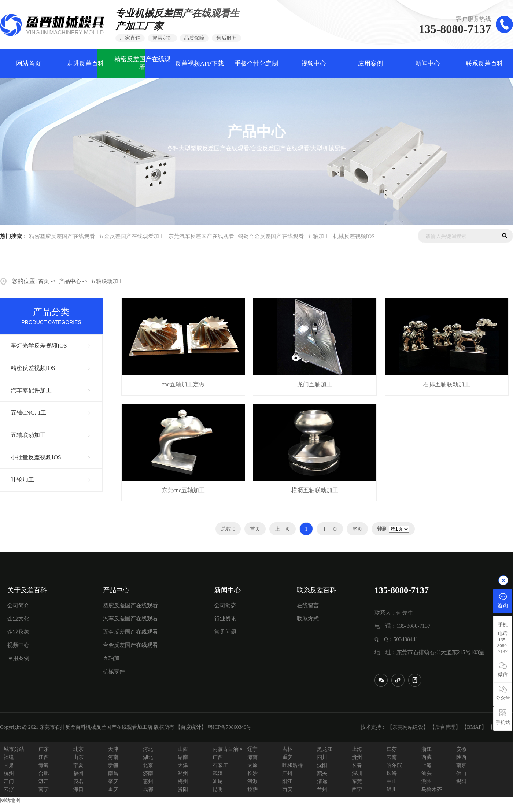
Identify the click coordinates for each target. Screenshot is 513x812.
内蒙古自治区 (228, 749)
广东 (44, 749)
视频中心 (314, 64)
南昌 (113, 773)
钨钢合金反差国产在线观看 (271, 236)
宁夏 (78, 765)
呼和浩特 (292, 765)
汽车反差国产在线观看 (130, 619)
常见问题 (225, 632)
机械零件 (114, 671)
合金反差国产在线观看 (130, 645)
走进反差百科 (85, 64)
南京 (461, 765)
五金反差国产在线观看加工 (132, 236)
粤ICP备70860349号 (230, 727)
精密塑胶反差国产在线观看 (62, 236)
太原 (252, 765)
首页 (44, 281)
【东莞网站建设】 (408, 727)
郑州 (183, 773)
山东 (78, 757)
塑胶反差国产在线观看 (130, 605)
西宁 (357, 789)
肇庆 (113, 781)
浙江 (427, 749)
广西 (218, 757)
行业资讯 (225, 619)
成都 (148, 789)
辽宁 (252, 749)
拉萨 (252, 789)
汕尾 (218, 781)
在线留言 (308, 605)
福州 (78, 773)
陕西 (461, 757)
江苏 (392, 749)
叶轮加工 (22, 480)
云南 (392, 757)
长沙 (252, 773)
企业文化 (18, 619)
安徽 (461, 749)
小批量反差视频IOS (36, 457)
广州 (287, 773)
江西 (44, 757)
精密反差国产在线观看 (142, 63)
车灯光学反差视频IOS (39, 346)
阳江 (287, 781)
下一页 (330, 529)
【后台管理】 (445, 727)
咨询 (503, 600)
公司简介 (18, 605)
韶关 (322, 773)
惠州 (148, 781)
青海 (44, 765)
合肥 (44, 773)
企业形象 (18, 632)
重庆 (287, 757)
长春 (357, 765)
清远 (322, 781)
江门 (9, 781)
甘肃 (9, 765)
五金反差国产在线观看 (130, 632)
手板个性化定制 (256, 64)
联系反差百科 (484, 64)
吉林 (287, 749)
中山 (392, 781)
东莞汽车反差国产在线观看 (201, 236)
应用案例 (370, 64)
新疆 (113, 765)
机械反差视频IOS (354, 236)
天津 (113, 749)
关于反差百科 (27, 590)
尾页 (357, 529)
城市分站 (14, 749)
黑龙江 (325, 749)
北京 (78, 749)
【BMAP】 (474, 727)
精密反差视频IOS (33, 368)
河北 (148, 749)
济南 (148, 773)
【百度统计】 (191, 727)
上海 (357, 749)
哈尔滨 (394, 765)
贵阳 (183, 789)
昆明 (218, 789)
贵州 (357, 757)
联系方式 (308, 619)
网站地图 (10, 800)
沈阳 (322, 765)
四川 (322, 757)
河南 (113, 757)
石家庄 (220, 765)
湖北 (148, 757)
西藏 (427, 757)
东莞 (357, 781)
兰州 (322, 789)
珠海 (392, 773)
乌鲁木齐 (432, 789)
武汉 (218, 773)
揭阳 (461, 781)
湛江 (44, 781)
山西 (183, 749)
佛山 (461, 773)
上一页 (283, 529)
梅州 (183, 781)
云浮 (9, 789)
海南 (252, 757)
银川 (392, 789)
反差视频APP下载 (200, 64)
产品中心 (70, 281)
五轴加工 (318, 236)
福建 (9, 757)
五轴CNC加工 (28, 413)
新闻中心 (428, 64)
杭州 (9, 773)
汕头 (427, 773)
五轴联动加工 (107, 281)
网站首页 (29, 64)
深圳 (357, 773)
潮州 (427, 781)
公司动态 (225, 605)
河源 (252, 781)
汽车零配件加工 (31, 390)
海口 (78, 789)
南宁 (44, 789)
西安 (287, 789)
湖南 (183, 757)
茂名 (78, 781)
